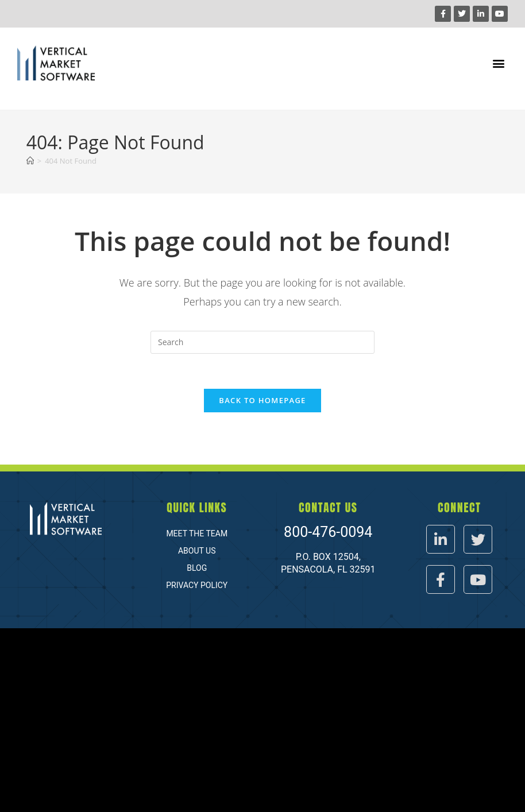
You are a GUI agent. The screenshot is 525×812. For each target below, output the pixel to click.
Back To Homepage (262, 400)
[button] (498, 63)
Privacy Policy (197, 585)
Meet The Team (197, 533)
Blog (197, 568)
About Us (197, 551)
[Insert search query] (262, 342)
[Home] (30, 161)
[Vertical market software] (262, 720)
